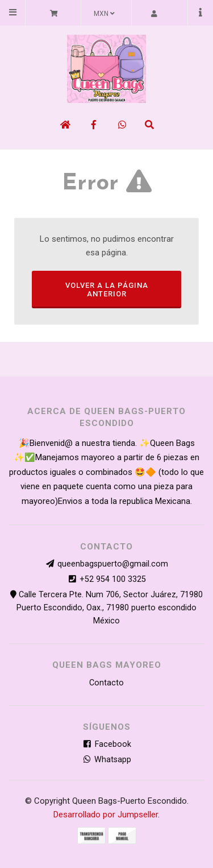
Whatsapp (106, 760)
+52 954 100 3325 (113, 579)
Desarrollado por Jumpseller (106, 815)
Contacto (106, 683)
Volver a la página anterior (107, 290)
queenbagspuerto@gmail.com (113, 564)
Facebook (107, 744)
